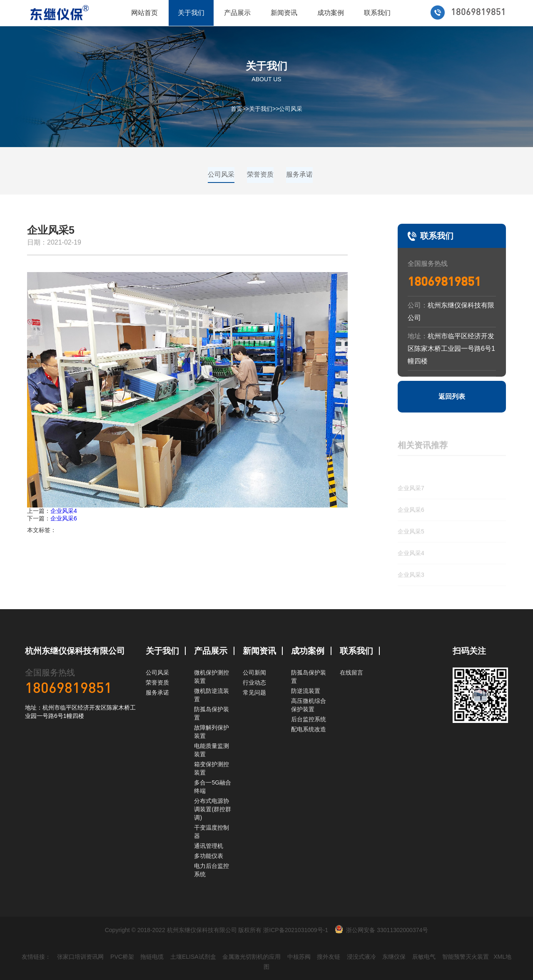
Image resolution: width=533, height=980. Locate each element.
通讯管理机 (209, 846)
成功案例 (331, 13)
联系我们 (377, 13)
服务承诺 (299, 174)
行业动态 (254, 682)
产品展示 (237, 13)
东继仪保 (394, 957)
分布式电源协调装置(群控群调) (213, 809)
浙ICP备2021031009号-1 (296, 930)
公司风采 (291, 109)
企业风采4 (64, 511)
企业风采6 (64, 518)
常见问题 (254, 692)
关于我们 (191, 13)
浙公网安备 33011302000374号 (387, 930)
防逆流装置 (306, 691)
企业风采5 (411, 525)
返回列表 (452, 396)
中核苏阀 (299, 957)
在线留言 (351, 672)
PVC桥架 (122, 957)
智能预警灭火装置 (466, 957)
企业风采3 (411, 569)
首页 (237, 109)
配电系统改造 (309, 729)
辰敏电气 (424, 957)
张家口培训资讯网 (80, 957)
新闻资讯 (284, 13)
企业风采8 (411, 460)
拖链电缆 (152, 957)
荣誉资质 (260, 174)
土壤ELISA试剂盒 (193, 957)
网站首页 (144, 13)
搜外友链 (329, 957)
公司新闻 (254, 672)
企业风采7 (411, 482)
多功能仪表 (209, 856)
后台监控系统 (309, 719)
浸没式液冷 (361, 957)
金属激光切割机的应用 (252, 957)
